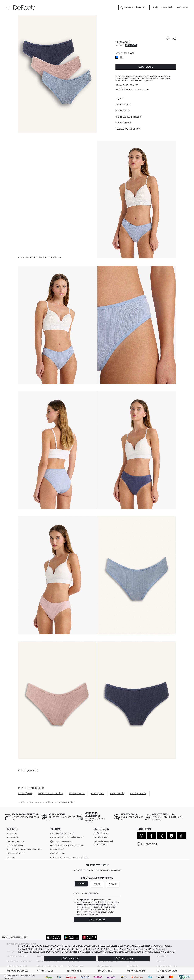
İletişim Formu (101, 838)
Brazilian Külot (138, 794)
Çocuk (113, 884)
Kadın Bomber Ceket (167, 971)
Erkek (97, 884)
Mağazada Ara (123, 105)
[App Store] (53, 937)
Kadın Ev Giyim (117, 794)
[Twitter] (161, 836)
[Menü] (8, 8)
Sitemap (11, 857)
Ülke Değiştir (149, 844)
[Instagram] (171, 836)
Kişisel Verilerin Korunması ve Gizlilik (69, 857)
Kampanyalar (57, 853)
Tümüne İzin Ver (124, 959)
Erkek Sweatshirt (136, 971)
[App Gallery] (89, 937)
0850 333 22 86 (101, 844)
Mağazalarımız (101, 834)
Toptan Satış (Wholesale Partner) (24, 849)
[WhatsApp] (141, 836)
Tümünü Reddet (70, 959)
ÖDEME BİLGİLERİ (123, 123)
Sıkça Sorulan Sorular (62, 834)
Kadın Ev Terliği (77, 794)
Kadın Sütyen (25, 794)
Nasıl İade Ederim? (61, 842)
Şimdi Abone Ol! (97, 920)
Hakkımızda (13, 838)
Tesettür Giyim (74, 971)
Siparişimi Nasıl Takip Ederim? (67, 838)
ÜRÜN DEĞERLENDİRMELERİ (128, 117)
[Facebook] (151, 836)
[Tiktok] (181, 836)
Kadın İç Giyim (98, 794)
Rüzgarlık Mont (45, 971)
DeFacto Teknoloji (16, 853)
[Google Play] (71, 937)
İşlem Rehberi (57, 849)
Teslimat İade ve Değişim (128, 129)
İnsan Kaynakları (16, 841)
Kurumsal (12, 834)
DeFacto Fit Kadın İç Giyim (50, 794)
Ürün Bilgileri (123, 111)
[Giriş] (156, 8)
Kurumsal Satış (15, 845)
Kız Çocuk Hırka (105, 971)
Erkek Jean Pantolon (18, 971)
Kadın (81, 884)
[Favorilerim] (167, 8)
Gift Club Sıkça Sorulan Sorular (67, 845)
